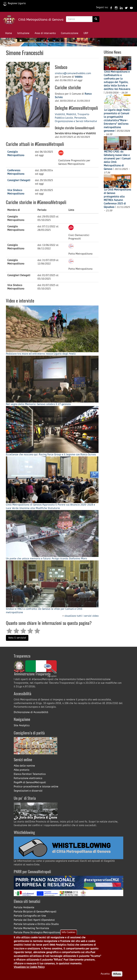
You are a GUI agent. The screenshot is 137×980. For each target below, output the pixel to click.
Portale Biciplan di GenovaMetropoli (35, 912)
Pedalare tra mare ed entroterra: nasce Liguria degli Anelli (41, 354)
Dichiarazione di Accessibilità (31, 712)
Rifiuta (117, 975)
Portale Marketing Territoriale (31, 928)
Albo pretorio (21, 770)
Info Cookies (68, 933)
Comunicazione (70, 33)
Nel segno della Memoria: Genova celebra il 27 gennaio (38, 404)
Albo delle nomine (24, 766)
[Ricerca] (96, 19)
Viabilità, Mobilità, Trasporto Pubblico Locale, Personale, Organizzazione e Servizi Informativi (76, 118)
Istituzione (23, 33)
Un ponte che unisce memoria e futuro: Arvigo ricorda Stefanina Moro (46, 559)
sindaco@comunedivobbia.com (73, 73)
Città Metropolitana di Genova (41, 20)
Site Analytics (22, 725)
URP (86, 33)
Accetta (105, 975)
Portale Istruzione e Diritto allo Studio (36, 924)
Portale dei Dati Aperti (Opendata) (34, 920)
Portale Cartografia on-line (30, 916)
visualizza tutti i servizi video (81, 616)
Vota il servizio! (17, 638)
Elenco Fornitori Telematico (30, 774)
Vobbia (79, 77)
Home (9, 33)
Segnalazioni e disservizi (28, 791)
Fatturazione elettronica (28, 778)
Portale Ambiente (24, 907)
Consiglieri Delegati (19, 180)
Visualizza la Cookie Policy (29, 968)
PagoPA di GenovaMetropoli (30, 782)
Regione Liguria (15, 3)
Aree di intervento (45, 33)
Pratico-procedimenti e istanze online (36, 787)
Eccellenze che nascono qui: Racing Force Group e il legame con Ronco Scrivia (51, 455)
